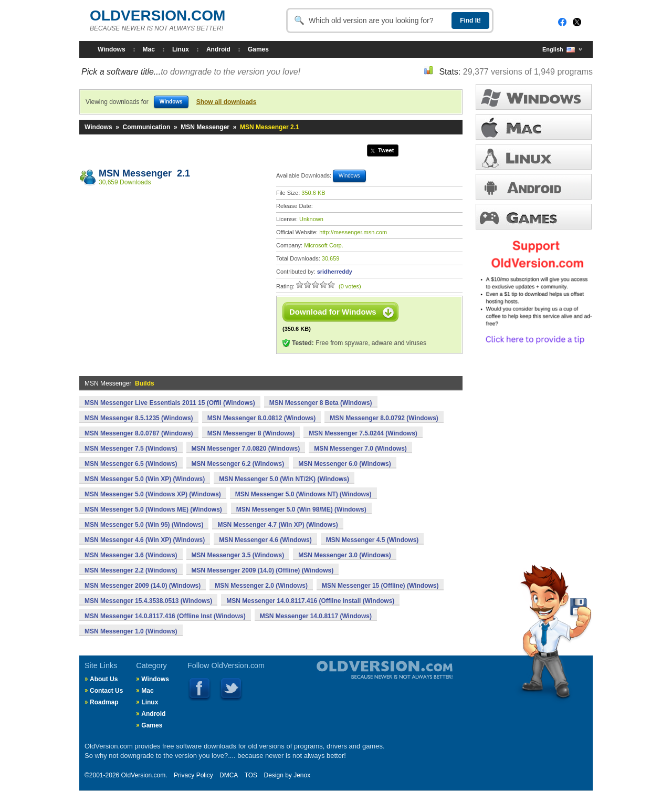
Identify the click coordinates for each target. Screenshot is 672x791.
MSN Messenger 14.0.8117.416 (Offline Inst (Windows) (165, 616)
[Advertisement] (173, 268)
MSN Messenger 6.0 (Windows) (345, 464)
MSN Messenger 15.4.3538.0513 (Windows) (148, 601)
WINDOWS (534, 97)
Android (218, 49)
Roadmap (104, 702)
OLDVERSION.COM (157, 15)
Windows (112, 49)
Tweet (386, 150)
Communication (147, 127)
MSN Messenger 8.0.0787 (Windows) (139, 433)
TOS (251, 775)
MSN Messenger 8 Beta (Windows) (321, 403)
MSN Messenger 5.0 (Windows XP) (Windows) (153, 494)
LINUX (534, 157)
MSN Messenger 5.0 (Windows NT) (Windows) (303, 494)
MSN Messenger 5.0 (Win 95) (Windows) (144, 525)
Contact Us (106, 691)
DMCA (229, 775)
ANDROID (534, 187)
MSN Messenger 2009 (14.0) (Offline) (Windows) (263, 570)
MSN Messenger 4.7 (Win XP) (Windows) (277, 525)
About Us (104, 679)
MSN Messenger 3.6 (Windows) (131, 555)
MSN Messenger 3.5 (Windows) (238, 555)
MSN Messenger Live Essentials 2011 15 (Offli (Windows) (170, 403)
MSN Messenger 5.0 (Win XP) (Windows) (145, 479)
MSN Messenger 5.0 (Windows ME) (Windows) (153, 509)
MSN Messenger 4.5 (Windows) (372, 540)
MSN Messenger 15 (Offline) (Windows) (380, 586)
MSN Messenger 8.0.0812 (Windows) (262, 418)
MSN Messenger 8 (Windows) (251, 433)
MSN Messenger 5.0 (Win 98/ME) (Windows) (301, 509)
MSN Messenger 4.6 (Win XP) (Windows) (145, 540)
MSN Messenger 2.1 (144, 173)
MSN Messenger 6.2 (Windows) (238, 464)
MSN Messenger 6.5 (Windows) (131, 464)
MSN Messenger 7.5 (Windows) (131, 449)
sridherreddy (335, 272)
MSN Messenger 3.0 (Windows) (345, 555)
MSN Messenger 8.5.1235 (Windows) (139, 418)
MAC (534, 127)
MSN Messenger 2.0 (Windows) (261, 586)
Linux (181, 49)
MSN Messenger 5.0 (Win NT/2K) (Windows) (284, 479)
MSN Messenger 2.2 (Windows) (131, 570)
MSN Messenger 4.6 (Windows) (265, 540)
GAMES (534, 217)
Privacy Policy (193, 775)
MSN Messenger (205, 127)
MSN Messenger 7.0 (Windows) (360, 449)
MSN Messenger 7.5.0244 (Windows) (363, 433)
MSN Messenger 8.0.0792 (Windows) (384, 418)
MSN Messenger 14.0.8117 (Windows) (316, 616)
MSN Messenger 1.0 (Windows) (131, 631)
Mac (149, 49)
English (559, 50)
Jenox (302, 775)
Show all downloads (227, 102)
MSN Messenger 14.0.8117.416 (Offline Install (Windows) (310, 601)
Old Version (357, 679)
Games (258, 49)
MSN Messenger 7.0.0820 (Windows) (246, 449)
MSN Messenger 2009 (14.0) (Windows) (143, 586)
